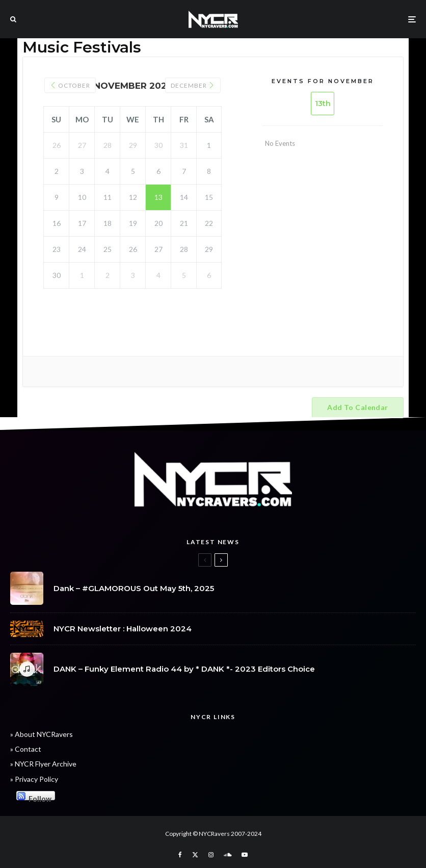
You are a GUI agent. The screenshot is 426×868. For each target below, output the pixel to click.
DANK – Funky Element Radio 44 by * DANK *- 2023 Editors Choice (184, 670)
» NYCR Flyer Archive (43, 764)
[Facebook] (180, 855)
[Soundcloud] (228, 855)
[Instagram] (211, 855)
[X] (195, 855)
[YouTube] (245, 855)
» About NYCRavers (42, 734)
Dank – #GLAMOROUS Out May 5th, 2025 (134, 589)
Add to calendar (357, 407)
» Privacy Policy (34, 779)
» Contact (26, 749)
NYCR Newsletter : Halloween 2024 (123, 629)
